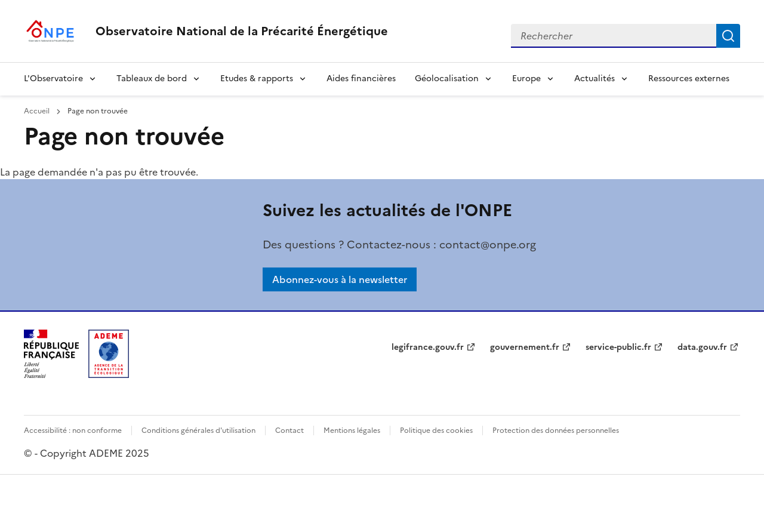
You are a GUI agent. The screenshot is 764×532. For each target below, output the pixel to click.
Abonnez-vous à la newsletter (340, 279)
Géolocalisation (447, 79)
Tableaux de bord (152, 79)
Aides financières (361, 79)
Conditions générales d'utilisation (198, 430)
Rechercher (728, 36)
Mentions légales (352, 430)
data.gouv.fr (702, 347)
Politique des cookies (436, 430)
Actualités (594, 79)
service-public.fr (618, 347)
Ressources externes (689, 79)
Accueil (38, 111)
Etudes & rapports (257, 79)
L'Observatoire (53, 79)
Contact (289, 430)
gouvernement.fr (525, 347)
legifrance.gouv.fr (428, 347)
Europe (526, 79)
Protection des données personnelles (556, 430)
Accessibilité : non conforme (73, 430)
